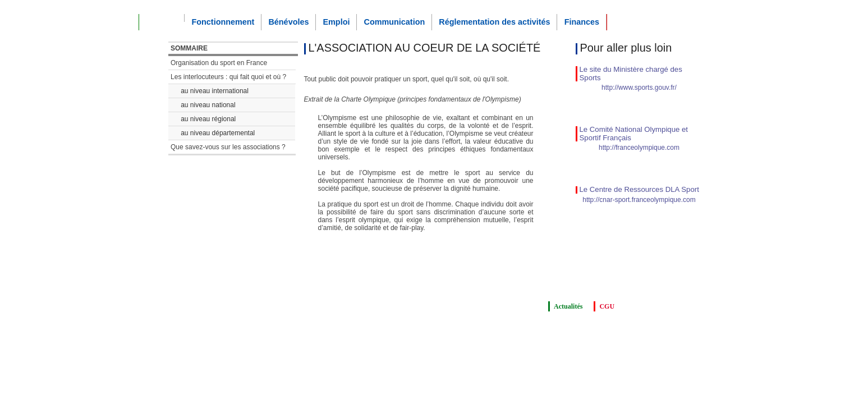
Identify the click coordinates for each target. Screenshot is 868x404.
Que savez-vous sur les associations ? (228, 147)
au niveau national (208, 105)
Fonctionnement (223, 22)
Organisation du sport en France (219, 63)
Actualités (568, 306)
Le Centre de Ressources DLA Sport (639, 189)
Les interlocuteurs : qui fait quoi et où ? (228, 77)
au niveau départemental (218, 133)
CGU (607, 306)
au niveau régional (208, 119)
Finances (582, 22)
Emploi (336, 22)
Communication (394, 22)
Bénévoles (288, 22)
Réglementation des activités (494, 22)
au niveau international (215, 91)
